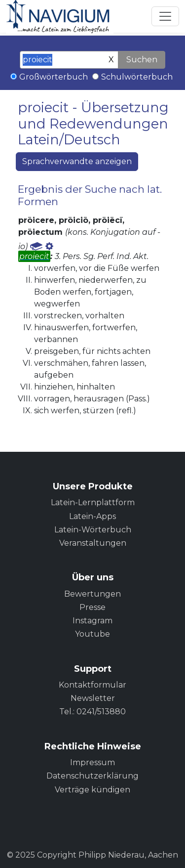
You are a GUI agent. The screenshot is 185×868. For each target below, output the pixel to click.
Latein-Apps (92, 516)
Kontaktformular (92, 685)
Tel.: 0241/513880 (92, 712)
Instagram (92, 621)
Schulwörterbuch (137, 77)
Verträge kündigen (92, 790)
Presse (92, 607)
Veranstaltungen (93, 543)
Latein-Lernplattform (93, 502)
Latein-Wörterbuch (93, 530)
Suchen (142, 60)
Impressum (92, 762)
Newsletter (93, 698)
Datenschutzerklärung (92, 776)
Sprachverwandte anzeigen (77, 161)
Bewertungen (92, 594)
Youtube (92, 634)
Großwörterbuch (54, 77)
